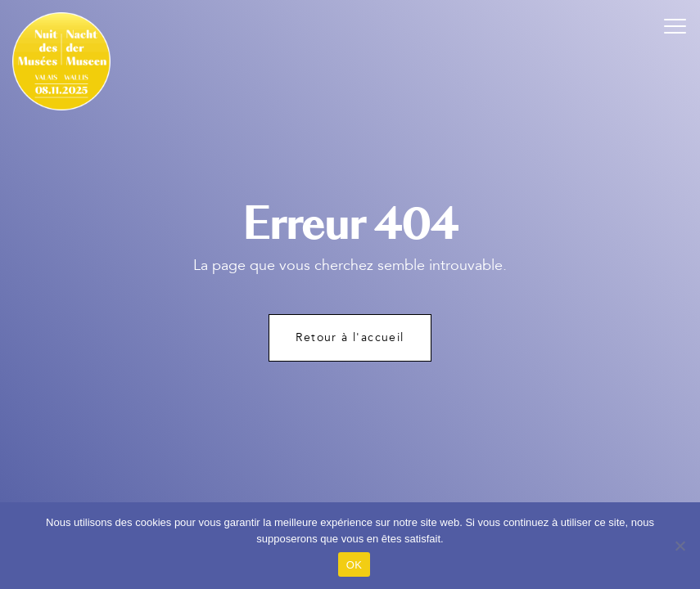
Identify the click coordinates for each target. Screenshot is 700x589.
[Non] (680, 546)
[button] (675, 25)
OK (354, 565)
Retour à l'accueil (350, 337)
